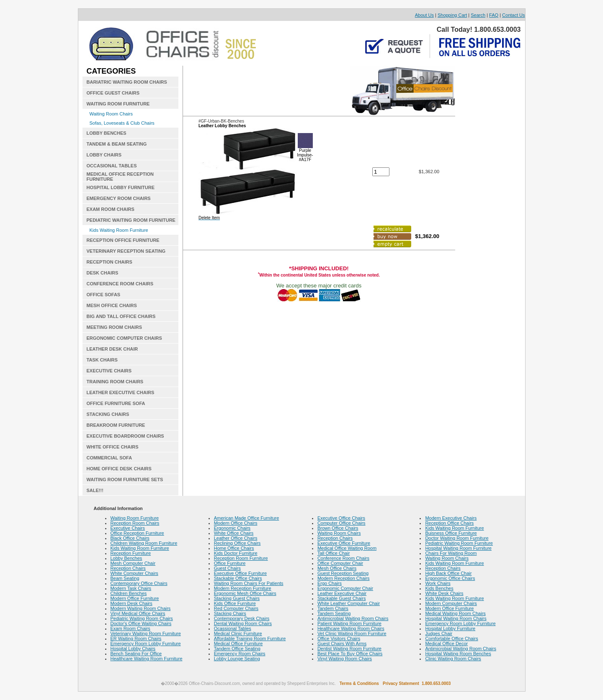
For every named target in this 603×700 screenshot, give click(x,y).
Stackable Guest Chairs (342, 598)
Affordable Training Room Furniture (250, 638)
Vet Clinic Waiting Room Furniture (352, 633)
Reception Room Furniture (241, 558)
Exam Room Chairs (130, 628)
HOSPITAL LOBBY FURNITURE (121, 187)
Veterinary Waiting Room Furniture (146, 633)
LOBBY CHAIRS (104, 155)
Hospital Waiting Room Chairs (456, 618)
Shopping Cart (452, 15)
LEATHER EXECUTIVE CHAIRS (121, 392)
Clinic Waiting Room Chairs (453, 659)
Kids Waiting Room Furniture (119, 230)
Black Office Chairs (130, 538)
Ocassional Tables (233, 628)
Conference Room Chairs (343, 558)
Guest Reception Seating (343, 573)
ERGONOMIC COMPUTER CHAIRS (124, 338)
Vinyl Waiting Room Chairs (345, 659)
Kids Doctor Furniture (236, 553)
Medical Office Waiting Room (347, 548)
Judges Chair (439, 633)
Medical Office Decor (446, 644)
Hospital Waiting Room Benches (458, 654)
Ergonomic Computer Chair (345, 588)
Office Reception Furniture (137, 533)
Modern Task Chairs (131, 588)
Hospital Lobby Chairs (133, 649)
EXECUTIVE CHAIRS (109, 371)
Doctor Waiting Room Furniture (457, 538)
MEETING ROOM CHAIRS (115, 327)
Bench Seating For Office (136, 654)
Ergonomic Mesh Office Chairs (245, 593)
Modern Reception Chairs (344, 578)
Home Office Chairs (234, 548)
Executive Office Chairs (341, 518)
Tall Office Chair (334, 553)
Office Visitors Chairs (339, 638)
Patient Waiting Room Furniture (349, 623)
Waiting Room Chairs (111, 114)
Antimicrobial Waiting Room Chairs (353, 618)
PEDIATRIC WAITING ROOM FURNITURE (131, 220)
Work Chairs (438, 583)
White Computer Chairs (134, 573)
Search (478, 15)
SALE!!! (95, 490)
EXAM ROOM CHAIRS (111, 209)
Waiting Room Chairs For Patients (249, 583)
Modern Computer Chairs (451, 603)
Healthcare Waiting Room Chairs (351, 628)
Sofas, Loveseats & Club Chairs (122, 123)
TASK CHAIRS (102, 360)
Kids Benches (439, 588)
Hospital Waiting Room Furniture (458, 548)
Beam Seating (125, 578)
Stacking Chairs (230, 613)
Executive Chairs (128, 528)
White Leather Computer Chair (349, 603)
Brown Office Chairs (338, 528)
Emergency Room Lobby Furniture (146, 644)
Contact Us (513, 15)
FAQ (494, 15)
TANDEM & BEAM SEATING (117, 144)
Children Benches (129, 593)
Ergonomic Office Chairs (450, 578)
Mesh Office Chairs (337, 568)
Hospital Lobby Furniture (450, 628)
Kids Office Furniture (235, 603)
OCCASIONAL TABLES (112, 166)
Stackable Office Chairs (238, 578)
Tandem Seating (334, 613)
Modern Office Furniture (135, 598)
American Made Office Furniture (247, 518)
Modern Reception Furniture (243, 588)
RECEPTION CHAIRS (110, 262)
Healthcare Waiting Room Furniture (147, 659)
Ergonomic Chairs (232, 528)
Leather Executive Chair (342, 593)
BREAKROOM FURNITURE (116, 425)
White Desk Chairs (444, 593)
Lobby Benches (126, 558)
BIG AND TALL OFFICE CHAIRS (121, 316)
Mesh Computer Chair (133, 563)
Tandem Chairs (333, 608)
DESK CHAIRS (103, 273)
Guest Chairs (227, 568)
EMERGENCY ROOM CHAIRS (119, 198)
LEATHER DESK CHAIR (112, 349)
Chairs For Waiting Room (451, 553)
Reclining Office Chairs (237, 543)
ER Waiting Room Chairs (136, 638)
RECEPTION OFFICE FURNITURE (123, 240)
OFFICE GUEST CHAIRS (113, 93)
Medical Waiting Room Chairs (455, 613)
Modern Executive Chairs (451, 518)
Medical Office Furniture (238, 644)
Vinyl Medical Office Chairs (138, 613)
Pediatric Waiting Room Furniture (459, 543)
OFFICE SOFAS (104, 295)
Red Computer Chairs (236, 608)
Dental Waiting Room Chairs (243, 623)
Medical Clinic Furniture (238, 633)
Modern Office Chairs (236, 523)
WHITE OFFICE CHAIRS (113, 447)
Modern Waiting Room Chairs (141, 608)
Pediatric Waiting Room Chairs (142, 618)
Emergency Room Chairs (240, 654)
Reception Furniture (131, 553)
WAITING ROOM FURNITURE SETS (125, 479)
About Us (424, 15)
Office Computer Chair (340, 563)
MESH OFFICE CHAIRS (112, 305)
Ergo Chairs (330, 583)
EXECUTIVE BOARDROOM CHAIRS (125, 436)
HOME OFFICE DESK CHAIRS (119, 469)
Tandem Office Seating (237, 649)
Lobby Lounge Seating (237, 659)
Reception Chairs (128, 568)
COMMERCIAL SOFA (110, 458)
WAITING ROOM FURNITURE (118, 104)
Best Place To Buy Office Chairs (350, 654)
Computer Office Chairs (341, 523)
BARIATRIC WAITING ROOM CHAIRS (127, 82)
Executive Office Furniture (240, 573)
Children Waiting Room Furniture (144, 543)
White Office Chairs (234, 533)
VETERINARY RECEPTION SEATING (126, 251)
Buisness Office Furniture (451, 533)
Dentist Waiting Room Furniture (349, 649)
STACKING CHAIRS (108, 414)
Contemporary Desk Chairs (242, 618)
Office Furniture (230, 563)
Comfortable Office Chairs (451, 638)
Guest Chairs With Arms (342, 644)
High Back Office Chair (448, 573)
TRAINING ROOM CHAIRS (115, 382)
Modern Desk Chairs (131, 603)
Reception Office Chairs (449, 523)
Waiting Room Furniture (135, 518)
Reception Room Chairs (135, 523)
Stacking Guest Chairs (237, 598)
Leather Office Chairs (236, 538)
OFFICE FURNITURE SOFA (116, 403)
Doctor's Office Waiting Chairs (141, 623)
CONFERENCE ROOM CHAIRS (120, 284)
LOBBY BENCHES (107, 133)
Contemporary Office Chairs (139, 583)
